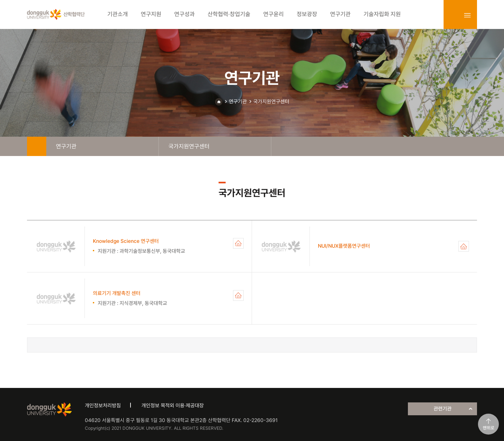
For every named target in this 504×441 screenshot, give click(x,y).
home (37, 146)
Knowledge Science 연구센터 (238, 243)
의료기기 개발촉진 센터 (238, 295)
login (453, 15)
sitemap (467, 15)
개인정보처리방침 (103, 405)
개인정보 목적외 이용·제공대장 (173, 405)
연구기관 (238, 101)
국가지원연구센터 (271, 101)
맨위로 (489, 428)
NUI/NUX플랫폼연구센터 (464, 246)
